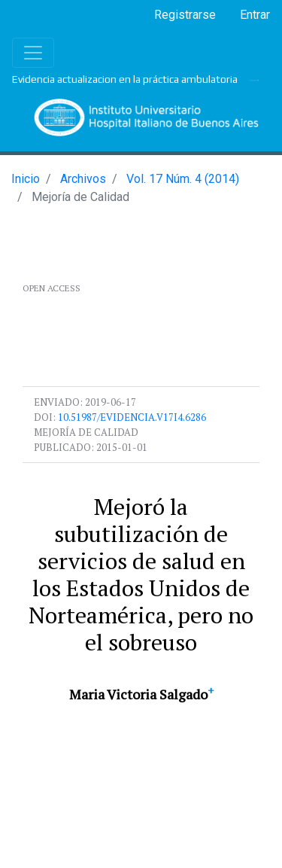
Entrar (255, 15)
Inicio (26, 179)
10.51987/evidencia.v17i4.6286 (132, 417)
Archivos (83, 179)
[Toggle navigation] (33, 53)
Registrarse (185, 15)
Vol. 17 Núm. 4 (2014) (183, 179)
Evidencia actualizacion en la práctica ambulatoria (125, 79)
